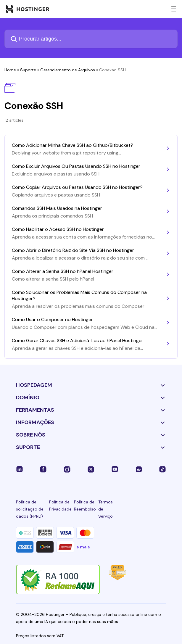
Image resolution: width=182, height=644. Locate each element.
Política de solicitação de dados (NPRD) (30, 509)
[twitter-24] (91, 469)
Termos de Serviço (106, 509)
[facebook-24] (43, 469)
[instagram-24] (67, 469)
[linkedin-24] (20, 469)
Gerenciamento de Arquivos (68, 70)
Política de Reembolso (85, 505)
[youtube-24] (115, 469)
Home (10, 70)
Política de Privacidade (60, 505)
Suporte (28, 70)
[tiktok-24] (162, 469)
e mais (83, 547)
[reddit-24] (139, 469)
